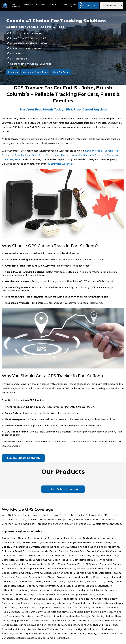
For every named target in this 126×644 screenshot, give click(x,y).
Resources (42, 4)
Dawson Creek (93, 151)
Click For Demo (61, 72)
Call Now (82, 6)
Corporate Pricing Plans (35, 72)
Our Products (16, 5)
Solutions (28, 4)
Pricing (53, 4)
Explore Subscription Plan (24, 458)
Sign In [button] (91, 6)
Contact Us (73, 5)
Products (13, 72)
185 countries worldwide (60, 164)
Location (63, 4)
